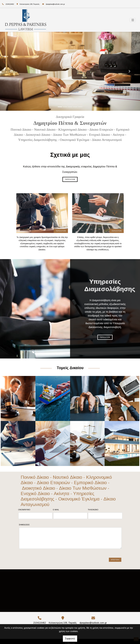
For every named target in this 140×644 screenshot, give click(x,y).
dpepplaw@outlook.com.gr (55, 4)
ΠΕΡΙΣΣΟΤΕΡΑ (70, 179)
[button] (10, 71)
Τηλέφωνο (93, 510)
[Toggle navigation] (133, 20)
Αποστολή (115, 560)
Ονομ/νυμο (24, 510)
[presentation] (41, 559)
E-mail (56, 510)
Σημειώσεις (24, 525)
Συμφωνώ (70, 639)
